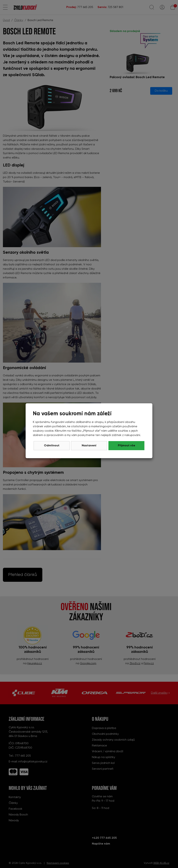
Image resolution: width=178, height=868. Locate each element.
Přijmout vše (127, 446)
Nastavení (89, 446)
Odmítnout (52, 446)
